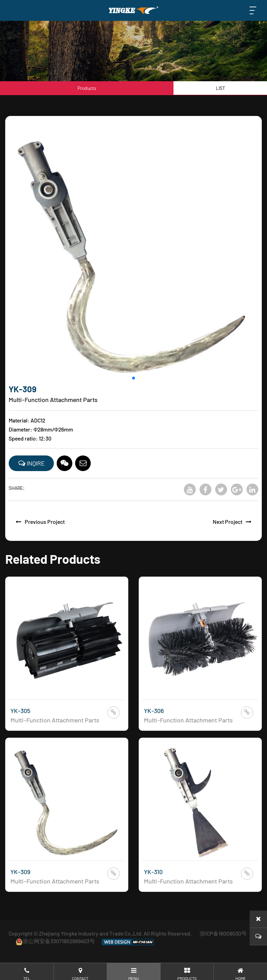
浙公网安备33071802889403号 (55, 941)
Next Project (234, 522)
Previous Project (38, 522)
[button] (133, 379)
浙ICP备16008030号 (223, 933)
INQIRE (31, 463)
